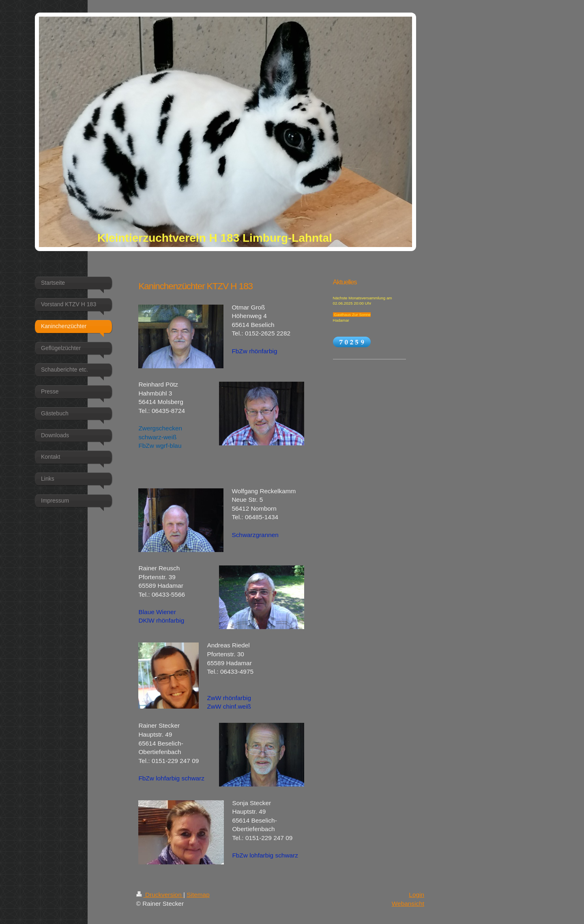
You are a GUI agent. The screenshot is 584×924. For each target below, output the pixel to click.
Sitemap (198, 895)
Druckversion (160, 895)
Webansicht (408, 904)
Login (417, 895)
